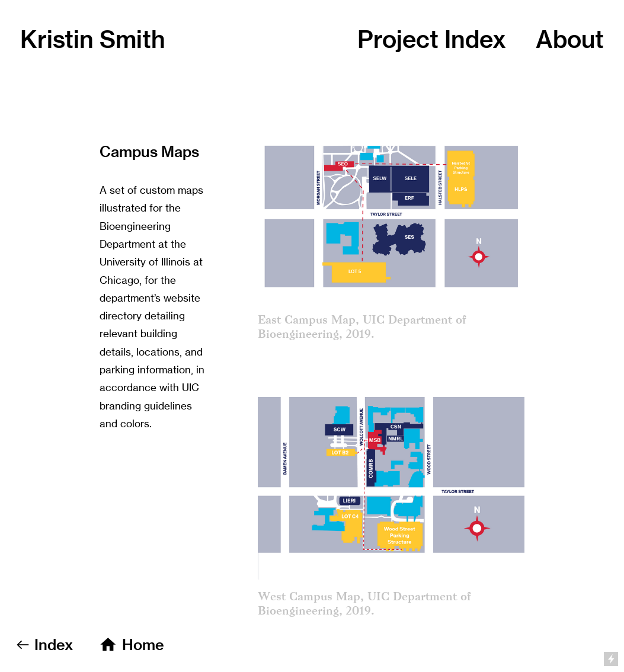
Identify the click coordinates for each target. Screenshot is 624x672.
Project (401, 39)
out (570, 39)
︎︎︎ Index (44, 644)
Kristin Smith (93, 39)
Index (475, 39)
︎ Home (131, 644)
